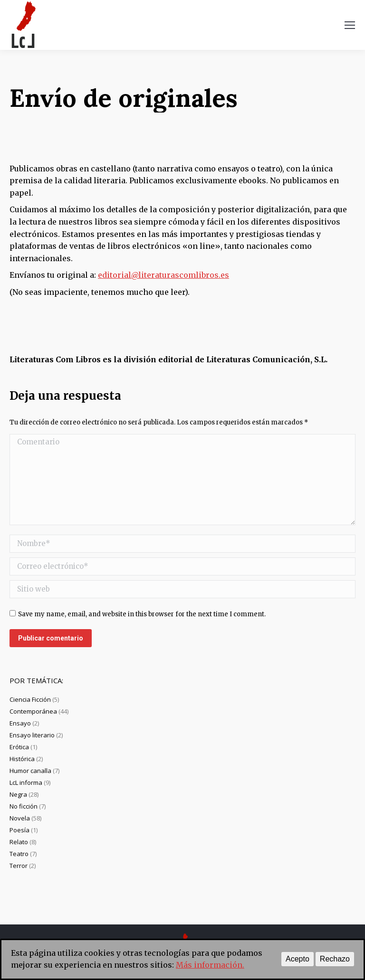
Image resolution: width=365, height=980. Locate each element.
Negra (18, 794)
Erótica (19, 747)
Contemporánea (33, 711)
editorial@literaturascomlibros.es (163, 275)
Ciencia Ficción (30, 699)
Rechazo (335, 959)
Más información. (210, 965)
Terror (19, 866)
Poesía (19, 830)
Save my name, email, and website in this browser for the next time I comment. (142, 614)
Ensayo (20, 723)
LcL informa (26, 782)
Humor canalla (30, 771)
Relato (19, 842)
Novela (20, 818)
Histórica (22, 759)
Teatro (19, 854)
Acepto (298, 959)
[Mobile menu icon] (350, 25)
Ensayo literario (32, 735)
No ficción (24, 806)
